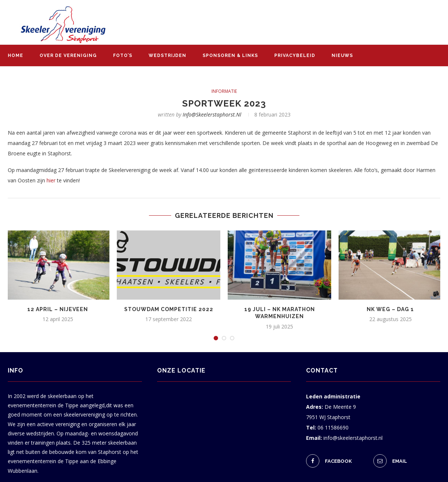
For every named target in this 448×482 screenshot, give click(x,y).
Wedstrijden (167, 55)
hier (51, 180)
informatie (224, 91)
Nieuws (342, 55)
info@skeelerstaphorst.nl (212, 114)
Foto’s (123, 55)
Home (16, 55)
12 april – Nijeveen (58, 309)
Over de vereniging (68, 55)
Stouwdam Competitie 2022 (169, 309)
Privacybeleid (295, 55)
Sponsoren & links (230, 55)
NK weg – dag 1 (390, 309)
